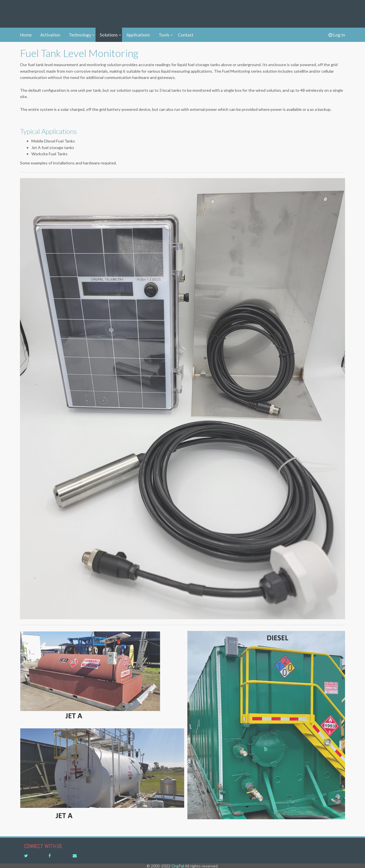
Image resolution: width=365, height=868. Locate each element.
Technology (80, 35)
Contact (186, 35)
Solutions (109, 35)
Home (26, 35)
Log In (337, 35)
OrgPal (44, 10)
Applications (138, 35)
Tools (164, 35)
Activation (50, 35)
